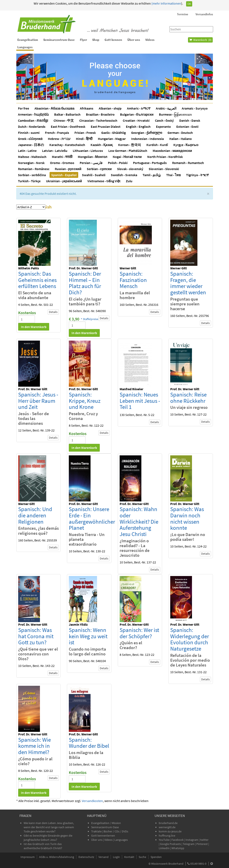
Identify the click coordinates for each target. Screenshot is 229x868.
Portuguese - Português (150, 163)
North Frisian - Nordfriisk (165, 157)
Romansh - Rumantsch (188, 163)
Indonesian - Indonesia (147, 139)
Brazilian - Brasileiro (100, 114)
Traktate (97, 831)
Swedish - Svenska (124, 175)
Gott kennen (113, 40)
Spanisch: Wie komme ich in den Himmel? (35, 746)
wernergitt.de (167, 827)
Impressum (28, 857)
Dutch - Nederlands (32, 127)
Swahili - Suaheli (94, 175)
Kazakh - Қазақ (102, 145)
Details (53, 312)
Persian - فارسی (91, 163)
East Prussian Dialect (106, 127)
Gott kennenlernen (103, 836)
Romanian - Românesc (34, 169)
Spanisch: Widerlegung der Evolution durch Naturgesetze (190, 639)
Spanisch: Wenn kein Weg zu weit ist (88, 636)
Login (116, 857)
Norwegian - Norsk (31, 163)
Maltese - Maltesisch (32, 157)
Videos (150, 40)
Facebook (178, 840)
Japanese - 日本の (31, 145)
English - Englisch (138, 127)
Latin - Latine (27, 151)
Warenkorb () (200, 40)
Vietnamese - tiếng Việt (104, 181)
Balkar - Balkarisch (67, 114)
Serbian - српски (99, 169)
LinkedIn (164, 848)
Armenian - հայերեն (33, 114)
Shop (96, 40)
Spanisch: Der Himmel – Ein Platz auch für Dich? (85, 283)
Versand (104, 857)
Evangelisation (28, 40)
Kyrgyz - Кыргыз (186, 145)
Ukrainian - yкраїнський (64, 181)
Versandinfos (204, 14)
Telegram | (190, 844)
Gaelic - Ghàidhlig (113, 133)
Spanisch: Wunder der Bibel (89, 743)
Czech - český (164, 120)
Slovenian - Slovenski (164, 169)
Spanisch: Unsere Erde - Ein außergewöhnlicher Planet (92, 518)
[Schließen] (208, 194)
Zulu (129, 181)
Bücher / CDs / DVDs (116, 831)
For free (24, 108)
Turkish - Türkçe (29, 181)
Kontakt (129, 857)
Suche (142, 857)
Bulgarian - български (137, 114)
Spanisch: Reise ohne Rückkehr (188, 398)
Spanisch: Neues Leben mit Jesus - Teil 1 (140, 401)
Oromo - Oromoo (62, 163)
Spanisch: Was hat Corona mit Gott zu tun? (36, 636)
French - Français (57, 133)
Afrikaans (87, 108)
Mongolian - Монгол (93, 157)
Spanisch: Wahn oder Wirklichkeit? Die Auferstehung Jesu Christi (139, 521)
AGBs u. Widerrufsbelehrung (57, 857)
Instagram (192, 840)
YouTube (164, 840)
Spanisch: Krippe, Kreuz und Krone (85, 401)
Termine (183, 14)
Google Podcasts (170, 844)
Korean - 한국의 (130, 145)
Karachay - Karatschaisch (67, 145)
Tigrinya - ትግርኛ (197, 175)
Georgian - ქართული (147, 133)
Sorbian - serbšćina (32, 175)
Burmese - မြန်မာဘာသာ (175, 114)
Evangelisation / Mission (106, 823)
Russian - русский (68, 169)
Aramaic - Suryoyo (195, 108)
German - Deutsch (180, 133)
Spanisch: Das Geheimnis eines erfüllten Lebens (37, 280)
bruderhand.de (168, 823)
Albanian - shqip (110, 108)
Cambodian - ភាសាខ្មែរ (33, 120)
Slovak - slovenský (130, 169)
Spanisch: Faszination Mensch (133, 280)
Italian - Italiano (180, 139)
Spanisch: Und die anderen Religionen (35, 515)
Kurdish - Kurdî (157, 145)
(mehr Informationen (166, 3)
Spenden (156, 857)
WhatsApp (178, 848)
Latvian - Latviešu (55, 151)
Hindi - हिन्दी (84, 139)
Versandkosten (92, 801)
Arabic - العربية (166, 108)
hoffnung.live (167, 836)
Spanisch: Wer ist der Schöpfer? (139, 633)
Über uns (134, 40)
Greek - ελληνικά (30, 139)
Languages (25, 47)
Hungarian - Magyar (112, 139)
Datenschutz (86, 857)
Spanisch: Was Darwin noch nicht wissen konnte (187, 518)
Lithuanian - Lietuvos (88, 151)
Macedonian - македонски (172, 151)
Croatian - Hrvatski (136, 120)
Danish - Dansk (190, 120)
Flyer (83, 40)
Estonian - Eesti (187, 127)
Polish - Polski (118, 163)
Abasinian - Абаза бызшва (54, 108)
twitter (204, 840)
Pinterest (202, 844)
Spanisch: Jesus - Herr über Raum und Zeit (38, 401)
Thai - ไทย (173, 175)
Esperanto (163, 127)
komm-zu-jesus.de (170, 831)
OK (189, 4)
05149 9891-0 (198, 864)
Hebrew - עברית (59, 139)
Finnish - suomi (29, 133)
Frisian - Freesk (85, 133)
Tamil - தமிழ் (152, 175)
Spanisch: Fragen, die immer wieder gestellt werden (188, 283)
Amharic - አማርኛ (139, 108)
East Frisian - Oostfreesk (68, 127)
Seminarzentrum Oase (59, 40)
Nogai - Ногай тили (127, 157)
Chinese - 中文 (64, 120)
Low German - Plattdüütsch (128, 151)
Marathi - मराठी (62, 157)
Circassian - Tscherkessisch (98, 120)
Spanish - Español (64, 175)
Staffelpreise (91, 319)
